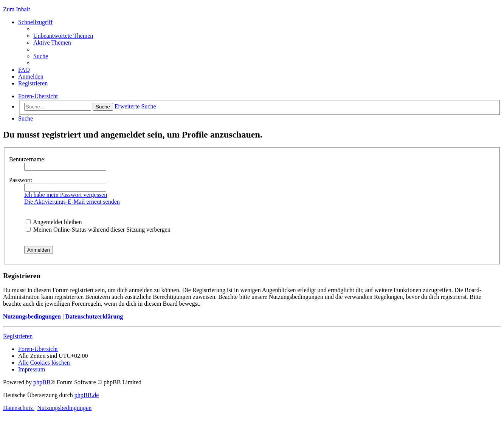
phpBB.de (87, 395)
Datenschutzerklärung (94, 316)
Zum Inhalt (17, 9)
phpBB (42, 382)
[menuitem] (63, 36)
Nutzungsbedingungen (32, 316)
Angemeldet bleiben (54, 222)
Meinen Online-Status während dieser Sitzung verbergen (98, 230)
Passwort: (21, 180)
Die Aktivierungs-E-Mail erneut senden (72, 202)
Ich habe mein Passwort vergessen (66, 195)
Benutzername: (27, 159)
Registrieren (18, 336)
